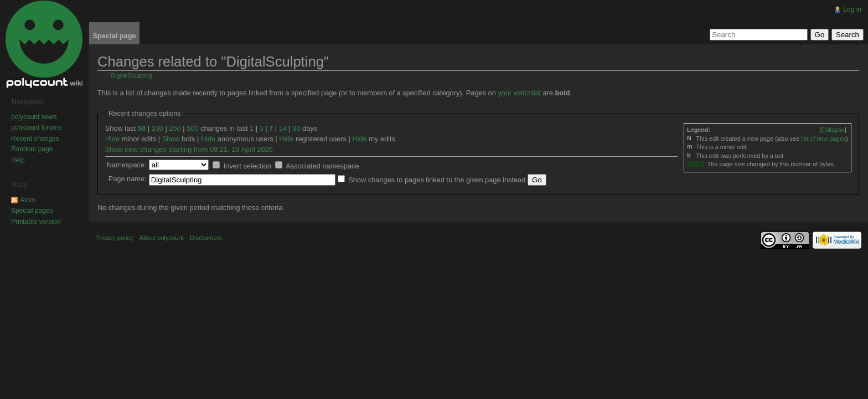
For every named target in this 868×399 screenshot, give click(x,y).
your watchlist (519, 93)
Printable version (36, 222)
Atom (28, 200)
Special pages (32, 211)
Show (171, 139)
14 (283, 128)
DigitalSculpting (132, 75)
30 (296, 128)
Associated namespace (322, 166)
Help (18, 160)
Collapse (833, 130)
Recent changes (35, 139)
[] (833, 130)
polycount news (34, 117)
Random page (32, 149)
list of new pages (823, 139)
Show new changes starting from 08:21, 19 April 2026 (189, 149)
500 (192, 128)
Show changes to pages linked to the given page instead (437, 180)
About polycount (162, 238)
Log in (852, 9)
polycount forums (36, 127)
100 (157, 128)
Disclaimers (206, 238)
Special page (114, 36)
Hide (112, 139)
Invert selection (247, 166)
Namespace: (127, 165)
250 (175, 128)
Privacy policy (114, 238)
